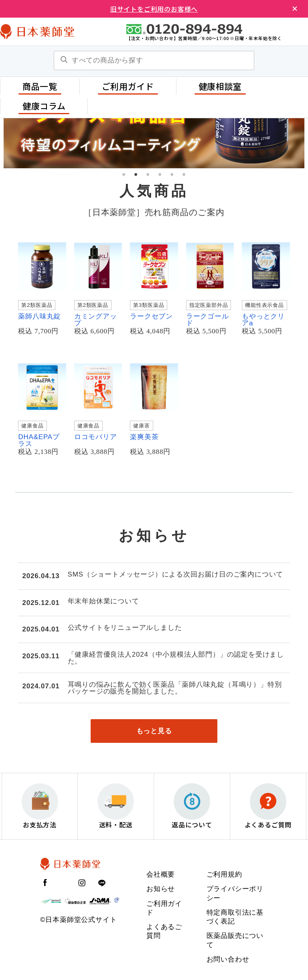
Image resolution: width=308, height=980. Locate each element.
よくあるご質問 (268, 807)
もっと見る (154, 731)
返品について (192, 807)
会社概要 (161, 875)
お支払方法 (40, 807)
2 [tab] (136, 174)
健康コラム (44, 106)
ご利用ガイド (128, 86)
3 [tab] (148, 174)
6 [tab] (184, 174)
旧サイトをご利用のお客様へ (154, 9)
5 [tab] (172, 174)
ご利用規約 (224, 875)
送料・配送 (116, 807)
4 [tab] (160, 174)
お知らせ (161, 889)
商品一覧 (40, 86)
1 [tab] (124, 174)
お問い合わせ (228, 960)
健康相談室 (220, 86)
